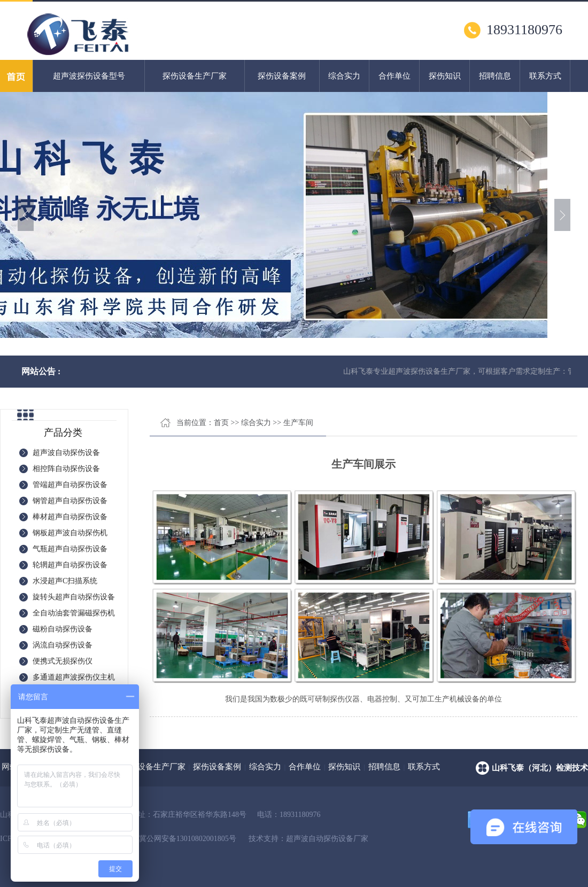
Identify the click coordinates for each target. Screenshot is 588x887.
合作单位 (394, 76)
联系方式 (545, 76)
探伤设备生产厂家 (195, 76)
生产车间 (298, 423)
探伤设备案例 (282, 76)
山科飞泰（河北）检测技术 (540, 768)
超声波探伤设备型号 (89, 76)
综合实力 (344, 76)
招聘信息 (495, 76)
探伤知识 (445, 76)
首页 (221, 423)
